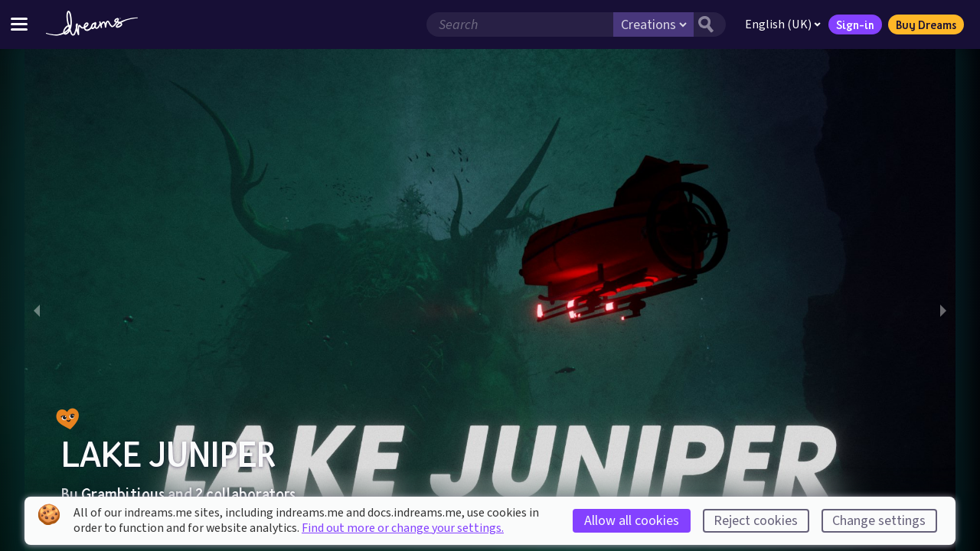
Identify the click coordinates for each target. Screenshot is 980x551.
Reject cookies (756, 521)
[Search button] (710, 24)
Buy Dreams (926, 24)
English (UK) (783, 24)
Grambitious (123, 494)
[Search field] (520, 24)
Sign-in (855, 24)
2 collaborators (245, 494)
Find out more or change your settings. (403, 528)
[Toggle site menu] (19, 24)
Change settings (879, 521)
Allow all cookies (632, 521)
